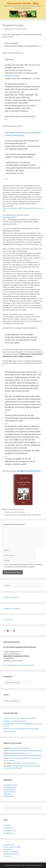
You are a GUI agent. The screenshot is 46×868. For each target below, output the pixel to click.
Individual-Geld (9, 796)
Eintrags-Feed (8, 828)
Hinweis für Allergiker (11, 851)
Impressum (7, 856)
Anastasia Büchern (12, 76)
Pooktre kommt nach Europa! (15, 512)
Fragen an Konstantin (11, 597)
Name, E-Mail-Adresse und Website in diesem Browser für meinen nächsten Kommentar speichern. (23, 566)
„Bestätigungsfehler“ (10, 217)
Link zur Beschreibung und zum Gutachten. (19, 665)
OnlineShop (8, 794)
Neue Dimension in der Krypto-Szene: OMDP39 (20, 718)
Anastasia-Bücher (10, 792)
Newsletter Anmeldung (12, 609)
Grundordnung (9, 845)
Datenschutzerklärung (11, 854)
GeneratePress (37, 865)
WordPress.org (9, 833)
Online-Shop (8, 620)
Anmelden (7, 825)
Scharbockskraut (9, 731)
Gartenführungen (10, 787)
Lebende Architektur (11, 785)
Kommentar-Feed (10, 830)
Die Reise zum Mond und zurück (15, 721)
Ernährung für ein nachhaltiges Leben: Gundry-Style (23, 515)
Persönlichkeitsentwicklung (14, 509)
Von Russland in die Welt (12, 847)
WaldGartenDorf (9, 789)
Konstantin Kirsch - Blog (23, 3)
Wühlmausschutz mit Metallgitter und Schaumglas (21, 729)
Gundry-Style (8, 849)
